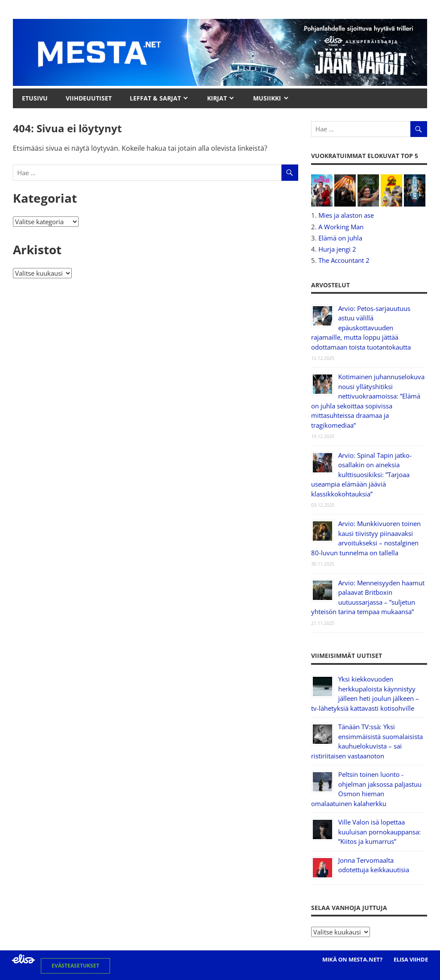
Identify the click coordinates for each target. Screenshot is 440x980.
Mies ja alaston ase (346, 215)
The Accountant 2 (344, 260)
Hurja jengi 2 (337, 249)
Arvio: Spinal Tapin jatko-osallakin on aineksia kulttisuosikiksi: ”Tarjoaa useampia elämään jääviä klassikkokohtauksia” (361, 475)
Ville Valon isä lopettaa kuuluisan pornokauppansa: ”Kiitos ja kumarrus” (379, 832)
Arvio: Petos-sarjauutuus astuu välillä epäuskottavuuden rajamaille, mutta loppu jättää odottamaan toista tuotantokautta (361, 328)
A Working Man (341, 227)
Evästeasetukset (75, 966)
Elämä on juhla (340, 238)
